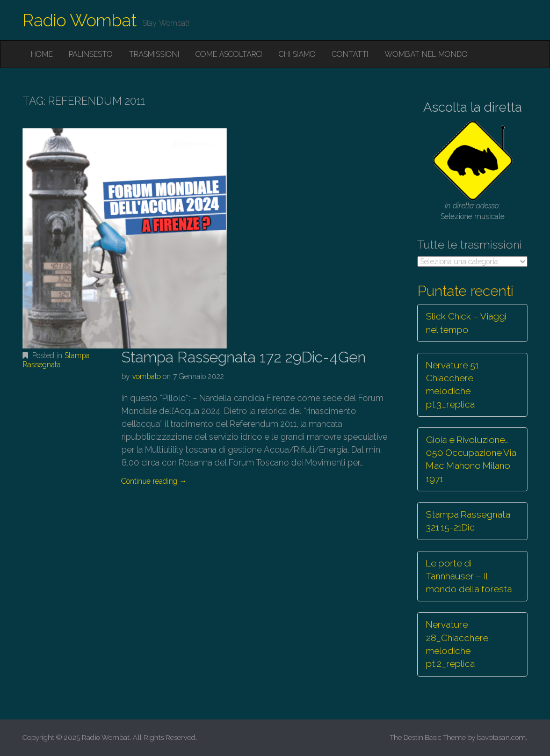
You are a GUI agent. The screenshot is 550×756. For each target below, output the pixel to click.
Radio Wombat (80, 20)
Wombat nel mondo (426, 54)
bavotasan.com (501, 737)
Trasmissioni (154, 54)
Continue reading (154, 481)
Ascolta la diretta (473, 107)
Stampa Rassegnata (56, 360)
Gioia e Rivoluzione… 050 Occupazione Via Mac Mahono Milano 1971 (471, 459)
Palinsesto (91, 54)
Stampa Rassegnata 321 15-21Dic (468, 521)
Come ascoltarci (229, 54)
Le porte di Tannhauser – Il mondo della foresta (469, 576)
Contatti (350, 54)
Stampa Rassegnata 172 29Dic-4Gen (244, 357)
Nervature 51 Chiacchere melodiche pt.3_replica (452, 385)
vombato (146, 376)
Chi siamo (297, 54)
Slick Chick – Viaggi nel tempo (466, 323)
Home (42, 54)
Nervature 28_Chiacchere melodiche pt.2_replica (457, 644)
